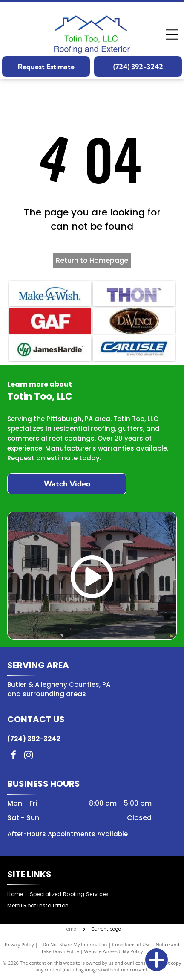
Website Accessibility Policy (114, 951)
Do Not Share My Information (75, 944)
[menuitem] (18, 894)
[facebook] (14, 756)
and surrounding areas (47, 694)
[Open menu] (172, 35)
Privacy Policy (19, 944)
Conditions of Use (131, 944)
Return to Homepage (92, 260)
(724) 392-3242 (34, 739)
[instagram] (29, 756)
